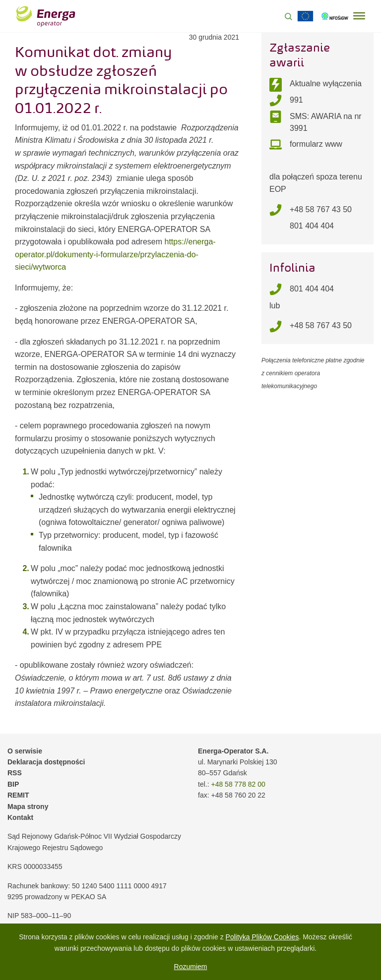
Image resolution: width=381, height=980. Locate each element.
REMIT (18, 795)
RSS (15, 773)
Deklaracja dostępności (46, 762)
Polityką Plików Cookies (262, 937)
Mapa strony (28, 807)
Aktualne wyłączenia (326, 84)
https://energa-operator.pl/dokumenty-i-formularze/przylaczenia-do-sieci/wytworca (115, 254)
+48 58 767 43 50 (321, 209)
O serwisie (25, 751)
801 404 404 (312, 226)
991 (296, 100)
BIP (13, 784)
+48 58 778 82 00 (238, 784)
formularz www (316, 144)
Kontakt (20, 817)
